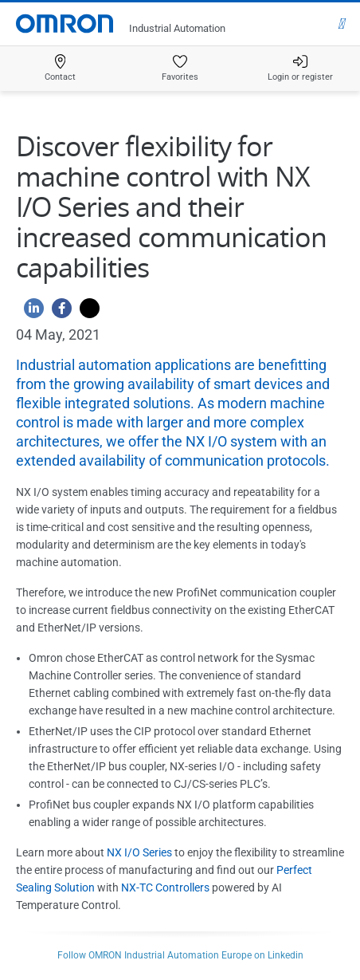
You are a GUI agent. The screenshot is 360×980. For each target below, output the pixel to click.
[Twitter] (86, 312)
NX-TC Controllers (165, 888)
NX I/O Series (139, 852)
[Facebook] (58, 312)
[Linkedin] (30, 312)
